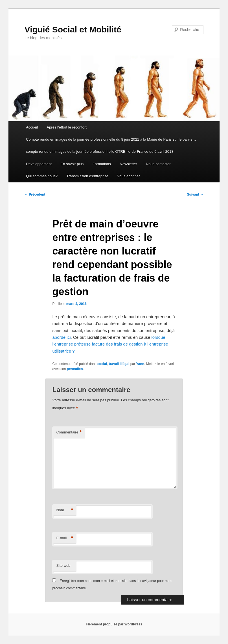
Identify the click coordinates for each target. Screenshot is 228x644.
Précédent (35, 194)
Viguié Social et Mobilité (73, 29)
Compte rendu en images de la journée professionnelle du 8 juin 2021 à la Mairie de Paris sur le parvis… (111, 139)
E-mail (65, 538)
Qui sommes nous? (42, 176)
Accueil (32, 127)
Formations (102, 164)
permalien (75, 369)
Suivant (195, 194)
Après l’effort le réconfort (66, 127)
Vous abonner (128, 176)
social (102, 364)
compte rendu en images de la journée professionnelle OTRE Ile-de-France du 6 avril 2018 (100, 151)
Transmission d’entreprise (87, 176)
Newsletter (128, 164)
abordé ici (61, 337)
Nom (65, 510)
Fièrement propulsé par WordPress (114, 624)
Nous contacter (158, 164)
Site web (63, 566)
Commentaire (69, 432)
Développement (39, 164)
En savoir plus (72, 164)
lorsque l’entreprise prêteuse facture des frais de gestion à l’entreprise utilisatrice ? (110, 344)
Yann (140, 364)
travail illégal (119, 364)
